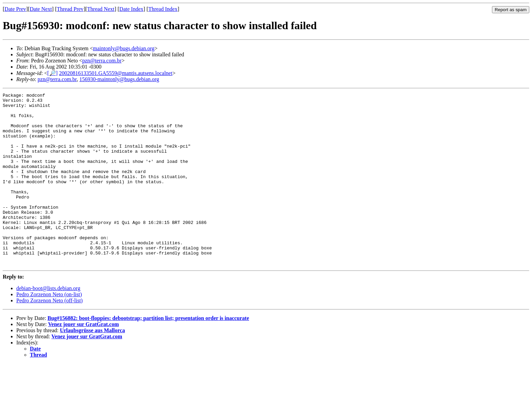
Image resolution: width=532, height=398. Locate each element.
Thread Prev (70, 9)
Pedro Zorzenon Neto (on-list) (49, 329)
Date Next (41, 9)
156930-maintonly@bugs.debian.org (119, 79)
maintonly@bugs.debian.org (124, 48)
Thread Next (101, 9)
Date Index (131, 9)
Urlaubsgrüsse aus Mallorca (92, 365)
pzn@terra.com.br (102, 61)
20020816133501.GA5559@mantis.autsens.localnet (116, 73)
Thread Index (163, 9)
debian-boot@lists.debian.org (48, 323)
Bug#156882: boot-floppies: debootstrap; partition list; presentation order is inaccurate (148, 353)
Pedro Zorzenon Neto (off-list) (50, 335)
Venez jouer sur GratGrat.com (84, 359)
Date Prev (15, 9)
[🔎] (52, 73)
